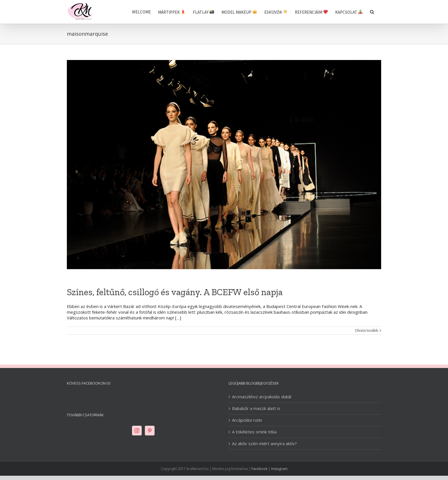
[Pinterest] (150, 431)
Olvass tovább (367, 331)
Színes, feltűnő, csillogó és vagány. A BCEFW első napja (175, 292)
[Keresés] (372, 12)
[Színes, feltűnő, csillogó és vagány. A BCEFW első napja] (224, 165)
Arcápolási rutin (247, 420)
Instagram (279, 469)
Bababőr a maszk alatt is (256, 408)
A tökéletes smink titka (254, 432)
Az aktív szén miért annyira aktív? (264, 444)
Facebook (259, 469)
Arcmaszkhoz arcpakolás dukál (262, 397)
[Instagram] (137, 431)
